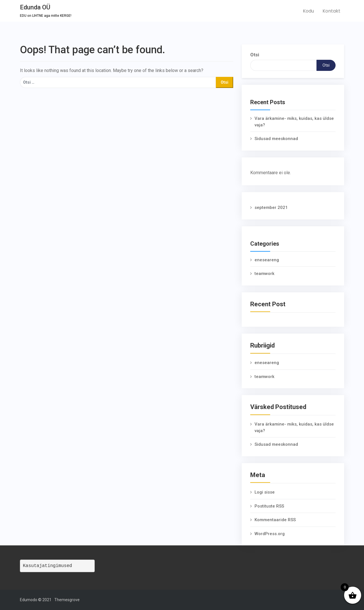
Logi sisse (265, 492)
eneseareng (267, 260)
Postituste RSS (269, 506)
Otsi (255, 55)
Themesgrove (67, 600)
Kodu (308, 11)
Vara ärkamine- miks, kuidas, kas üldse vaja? (294, 122)
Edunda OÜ (35, 7)
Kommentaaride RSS (275, 520)
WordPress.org (270, 534)
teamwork (264, 274)
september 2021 (271, 208)
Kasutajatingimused (48, 566)
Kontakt (331, 11)
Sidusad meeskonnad (276, 139)
